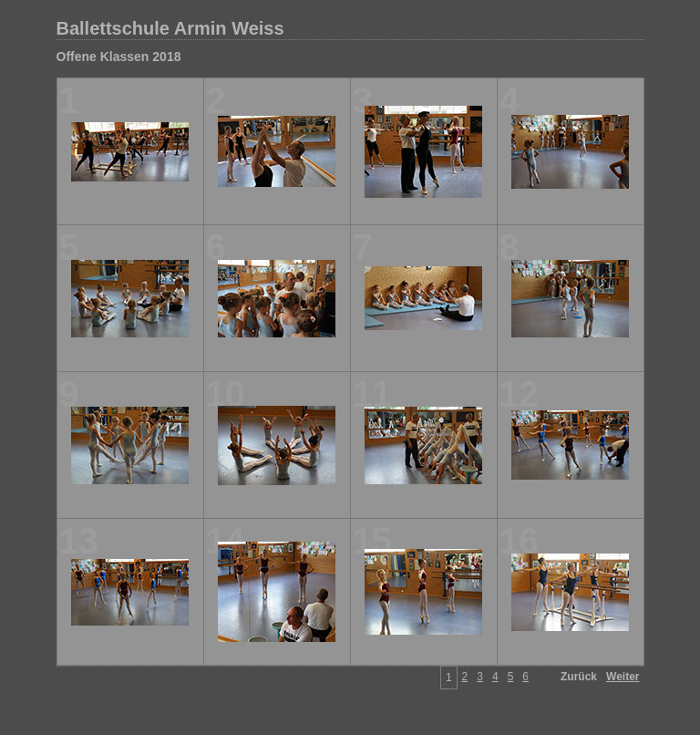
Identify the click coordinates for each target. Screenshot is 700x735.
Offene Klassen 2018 (119, 57)
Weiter (623, 677)
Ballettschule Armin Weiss (170, 28)
